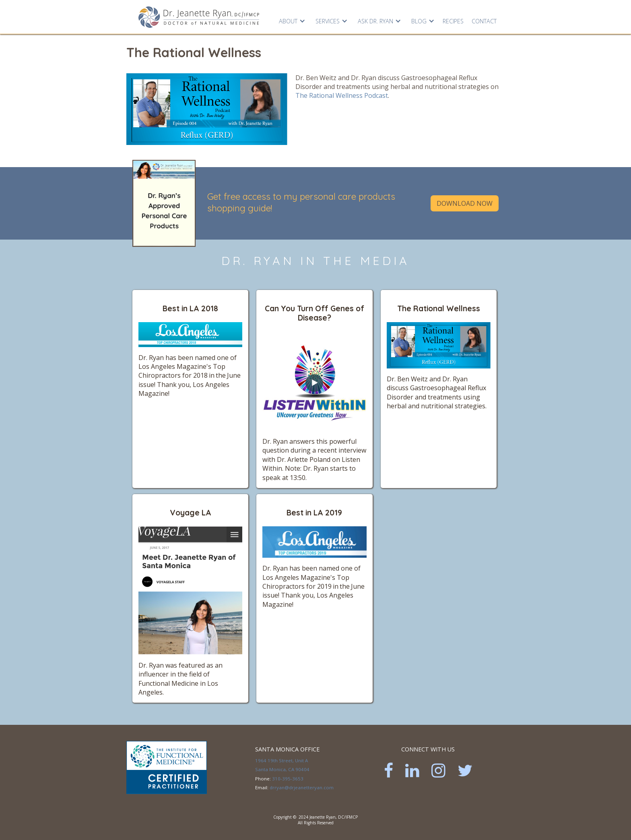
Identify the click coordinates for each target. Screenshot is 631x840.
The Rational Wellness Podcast (342, 95)
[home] (199, 17)
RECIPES (453, 21)
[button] (291, 19)
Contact (484, 21)
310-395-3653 (288, 779)
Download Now (465, 203)
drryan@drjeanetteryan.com (302, 787)
